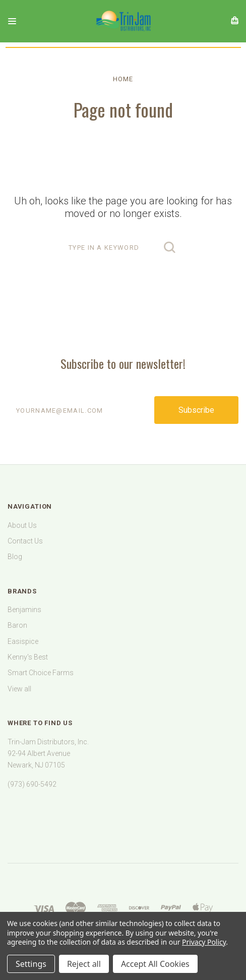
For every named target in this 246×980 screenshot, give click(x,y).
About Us (22, 525)
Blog (15, 557)
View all (19, 689)
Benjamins (24, 610)
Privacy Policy (204, 942)
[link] (123, 816)
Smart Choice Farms (41, 673)
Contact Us (25, 541)
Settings (31, 964)
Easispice (23, 641)
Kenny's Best (28, 657)
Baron (17, 625)
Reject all (84, 964)
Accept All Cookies (155, 964)
